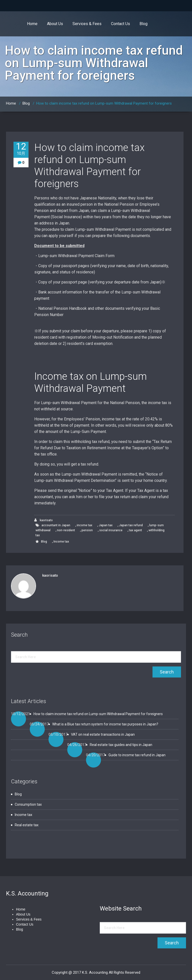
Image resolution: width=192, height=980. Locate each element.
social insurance (111, 530)
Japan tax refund (131, 525)
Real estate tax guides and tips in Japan (121, 745)
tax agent (135, 530)
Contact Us (120, 24)
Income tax (61, 542)
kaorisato (43, 520)
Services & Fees (87, 24)
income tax (84, 525)
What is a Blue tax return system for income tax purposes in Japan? (105, 724)
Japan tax (106, 525)
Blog (143, 24)
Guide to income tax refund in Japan (137, 755)
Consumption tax (28, 804)
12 (21, 149)
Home (32, 24)
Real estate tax (27, 825)
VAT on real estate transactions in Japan (103, 734)
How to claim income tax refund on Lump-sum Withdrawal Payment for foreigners (104, 103)
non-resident (66, 530)
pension (87, 530)
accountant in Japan (56, 525)
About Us (55, 24)
